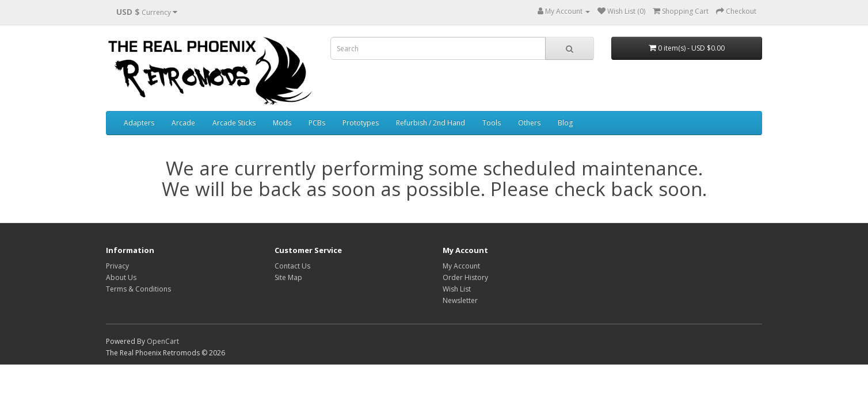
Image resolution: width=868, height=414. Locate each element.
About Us (121, 277)
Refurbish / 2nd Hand (431, 123)
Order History (465, 277)
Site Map (288, 277)
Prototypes (361, 123)
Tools (492, 123)
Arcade (183, 123)
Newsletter (460, 300)
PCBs (317, 123)
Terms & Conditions (138, 289)
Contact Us (292, 266)
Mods (282, 123)
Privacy (117, 266)
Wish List (457, 289)
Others (529, 123)
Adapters (139, 123)
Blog (565, 123)
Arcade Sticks (234, 123)
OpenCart (163, 341)
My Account (461, 266)
